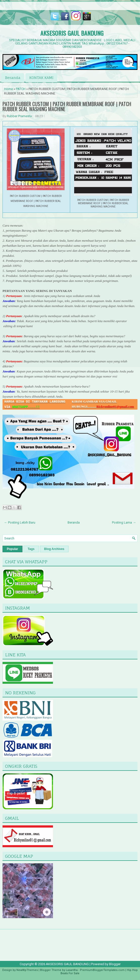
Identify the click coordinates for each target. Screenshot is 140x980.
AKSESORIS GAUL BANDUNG (72, 33)
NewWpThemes (27, 970)
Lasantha (72, 970)
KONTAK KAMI (41, 78)
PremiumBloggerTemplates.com (102, 970)
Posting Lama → (124, 522)
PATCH (21, 89)
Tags (31, 549)
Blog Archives (54, 549)
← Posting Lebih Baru (20, 522)
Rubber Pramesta (19, 116)
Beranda (13, 78)
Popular (12, 549)
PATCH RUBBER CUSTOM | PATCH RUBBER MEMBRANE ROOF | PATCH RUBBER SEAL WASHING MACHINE (67, 106)
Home (8, 89)
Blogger (115, 964)
